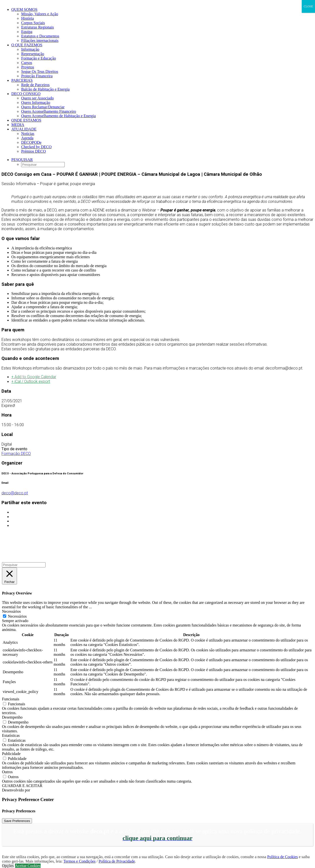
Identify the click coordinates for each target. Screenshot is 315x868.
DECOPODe (31, 142)
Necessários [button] (11, 611)
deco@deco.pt (15, 493)
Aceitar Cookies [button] (28, 866)
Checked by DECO (36, 147)
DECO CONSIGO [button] (26, 94)
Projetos (28, 67)
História (28, 18)
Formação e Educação (39, 58)
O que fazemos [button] (27, 45)
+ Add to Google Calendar (34, 377)
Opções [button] (8, 866)
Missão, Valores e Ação (40, 14)
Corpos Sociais (33, 23)
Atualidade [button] (24, 129)
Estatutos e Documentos (40, 36)
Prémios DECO (33, 151)
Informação (30, 49)
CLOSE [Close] (308, 6)
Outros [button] (7, 772)
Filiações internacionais (40, 40)
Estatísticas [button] (11, 735)
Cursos (27, 63)
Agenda (27, 138)
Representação (33, 54)
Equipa (27, 32)
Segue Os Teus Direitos (40, 72)
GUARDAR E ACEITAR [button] (22, 786)
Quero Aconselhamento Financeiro (49, 111)
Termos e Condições (79, 861)
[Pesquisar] (24, 565)
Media (18, 125)
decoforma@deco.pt (284, 368)
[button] (22, 160)
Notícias (28, 134)
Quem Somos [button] (24, 9)
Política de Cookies (283, 857)
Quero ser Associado (37, 98)
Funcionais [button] (11, 699)
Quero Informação (36, 103)
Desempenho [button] (12, 717)
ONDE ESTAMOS (26, 120)
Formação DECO (16, 454)
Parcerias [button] (22, 80)
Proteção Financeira (37, 76)
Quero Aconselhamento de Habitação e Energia (58, 116)
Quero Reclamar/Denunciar (43, 107)
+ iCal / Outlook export (31, 381)
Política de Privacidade (117, 861)
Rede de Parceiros (35, 85)
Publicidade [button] (11, 754)
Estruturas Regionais (38, 27)
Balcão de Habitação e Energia (45, 89)
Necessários (17, 616)
